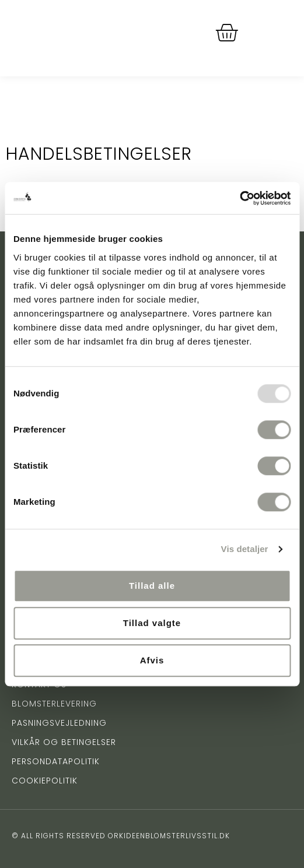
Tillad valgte (152, 623)
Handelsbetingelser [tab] (99, 154)
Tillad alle (152, 586)
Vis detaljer (245, 549)
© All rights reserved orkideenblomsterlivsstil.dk (121, 836)
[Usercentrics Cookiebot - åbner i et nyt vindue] (240, 198)
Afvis (152, 660)
